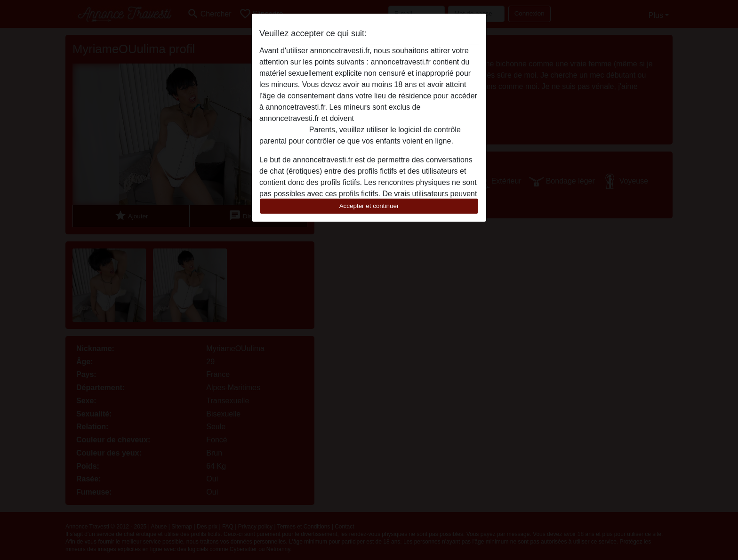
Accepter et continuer (369, 206)
